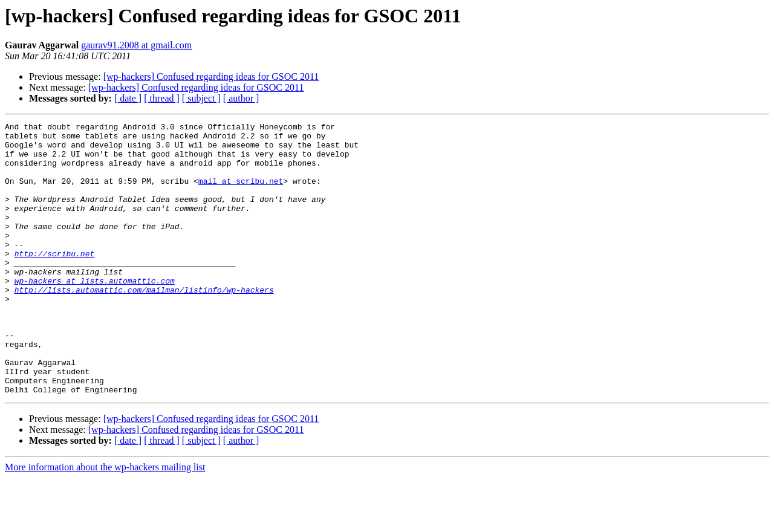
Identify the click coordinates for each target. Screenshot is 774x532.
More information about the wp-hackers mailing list (105, 521)
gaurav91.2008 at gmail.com (136, 45)
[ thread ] (162, 98)
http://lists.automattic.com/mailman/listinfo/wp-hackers (144, 324)
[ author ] (241, 98)
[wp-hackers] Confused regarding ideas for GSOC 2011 (211, 76)
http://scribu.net (55, 281)
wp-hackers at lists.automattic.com (95, 313)
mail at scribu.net (241, 193)
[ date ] (128, 98)
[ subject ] (201, 98)
